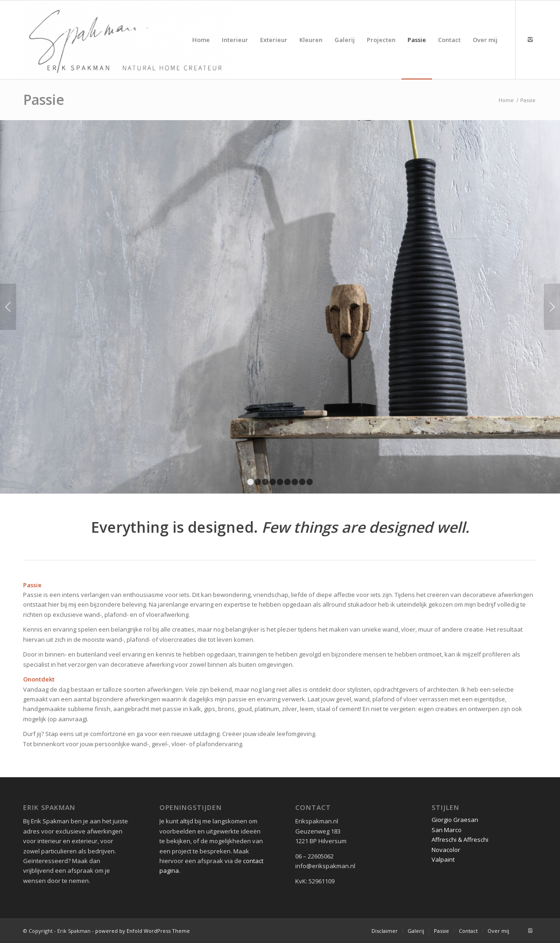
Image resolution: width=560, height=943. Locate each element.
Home (506, 100)
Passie (44, 100)
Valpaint (443, 859)
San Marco (447, 830)
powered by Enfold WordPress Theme (143, 931)
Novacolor (446, 850)
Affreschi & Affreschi (460, 840)
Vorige (8, 307)
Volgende (552, 307)
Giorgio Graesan (455, 820)
